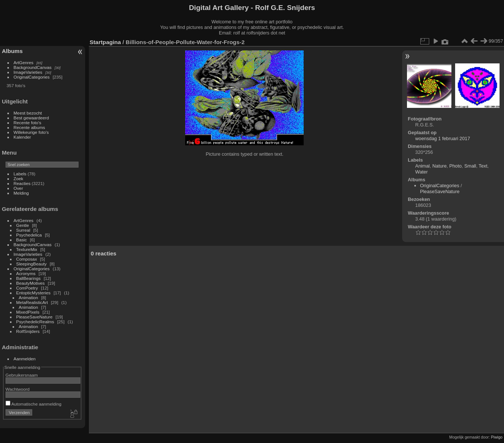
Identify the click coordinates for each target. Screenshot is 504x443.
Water (421, 172)
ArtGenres (24, 62)
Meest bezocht (28, 113)
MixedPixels (28, 312)
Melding (21, 193)
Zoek (19, 178)
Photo (455, 166)
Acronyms (26, 273)
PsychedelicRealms (35, 322)
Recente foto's (28, 123)
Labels (20, 174)
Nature (440, 166)
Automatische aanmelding (34, 404)
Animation (29, 297)
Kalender (22, 137)
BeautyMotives (31, 283)
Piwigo (497, 437)
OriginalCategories (32, 77)
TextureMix (27, 249)
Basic (22, 240)
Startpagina (105, 42)
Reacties (22, 183)
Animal (422, 166)
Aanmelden (25, 359)
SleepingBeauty (31, 264)
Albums (12, 51)
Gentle (23, 225)
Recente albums (29, 127)
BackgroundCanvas (33, 67)
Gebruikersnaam (22, 375)
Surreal (23, 230)
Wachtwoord (18, 389)
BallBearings (29, 278)
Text (483, 166)
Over (19, 188)
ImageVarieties (28, 72)
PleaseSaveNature (34, 317)
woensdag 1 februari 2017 (443, 138)
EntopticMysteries (34, 293)
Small (470, 166)
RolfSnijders (28, 331)
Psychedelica (29, 235)
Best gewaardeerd (31, 118)
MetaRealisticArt (32, 302)
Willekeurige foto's (31, 132)
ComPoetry (27, 288)
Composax (27, 259)
